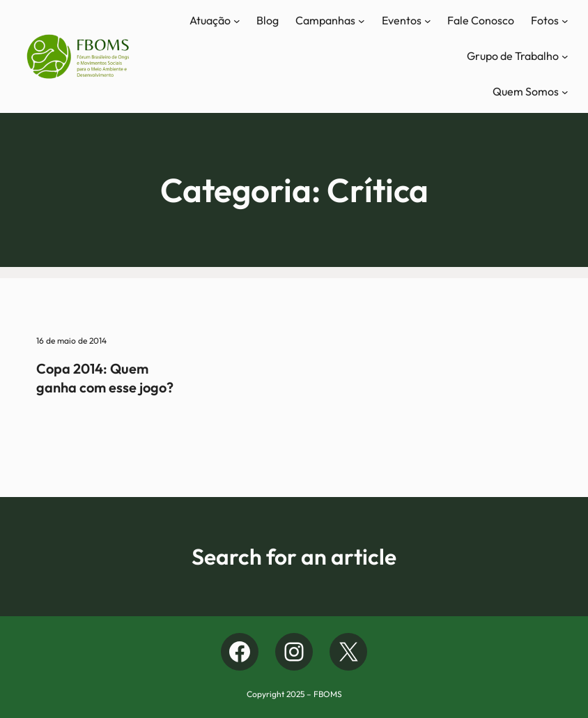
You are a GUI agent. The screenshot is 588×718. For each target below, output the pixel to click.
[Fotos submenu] (565, 21)
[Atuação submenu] (237, 21)
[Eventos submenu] (428, 21)
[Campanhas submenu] (362, 21)
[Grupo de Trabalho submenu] (565, 56)
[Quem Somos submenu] (565, 92)
